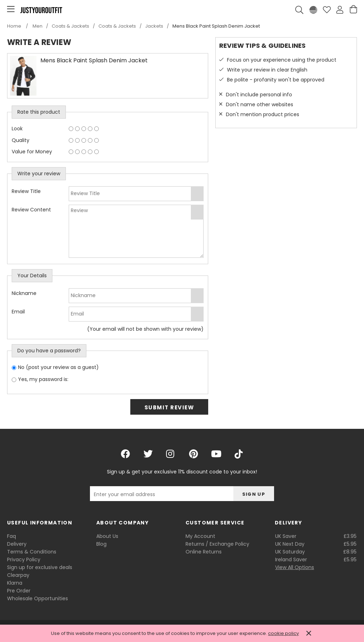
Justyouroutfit (41, 10)
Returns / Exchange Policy (217, 544)
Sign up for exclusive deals (40, 567)
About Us (107, 536)
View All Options (295, 567)
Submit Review (169, 407)
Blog (101, 544)
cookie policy (283, 633)
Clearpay (18, 575)
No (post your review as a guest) (58, 367)
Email (18, 312)
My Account (200, 536)
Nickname (24, 293)
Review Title (26, 191)
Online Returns (204, 552)
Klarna (15, 583)
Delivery (17, 544)
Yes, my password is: (43, 379)
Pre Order (19, 591)
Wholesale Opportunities (38, 598)
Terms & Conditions (32, 552)
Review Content (31, 210)
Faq (12, 536)
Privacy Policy (24, 559)
